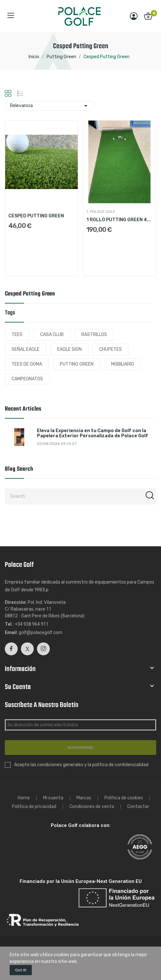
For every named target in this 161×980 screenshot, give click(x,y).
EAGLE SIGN (69, 349)
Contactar (138, 807)
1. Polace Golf (101, 212)
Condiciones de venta (92, 807)
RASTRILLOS (94, 335)
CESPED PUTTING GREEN (36, 216)
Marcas (84, 798)
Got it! (21, 970)
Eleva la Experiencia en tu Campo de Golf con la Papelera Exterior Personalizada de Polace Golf (93, 434)
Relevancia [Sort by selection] (50, 106)
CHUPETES (111, 349)
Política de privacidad (34, 807)
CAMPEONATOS (27, 379)
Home (24, 798)
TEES (17, 335)
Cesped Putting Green (30, 295)
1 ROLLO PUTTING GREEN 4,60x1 (120, 220)
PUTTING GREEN (77, 364)
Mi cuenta (53, 798)
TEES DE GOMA (27, 364)
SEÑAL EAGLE (26, 349)
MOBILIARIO (123, 364)
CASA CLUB (52, 335)
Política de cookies (124, 798)
